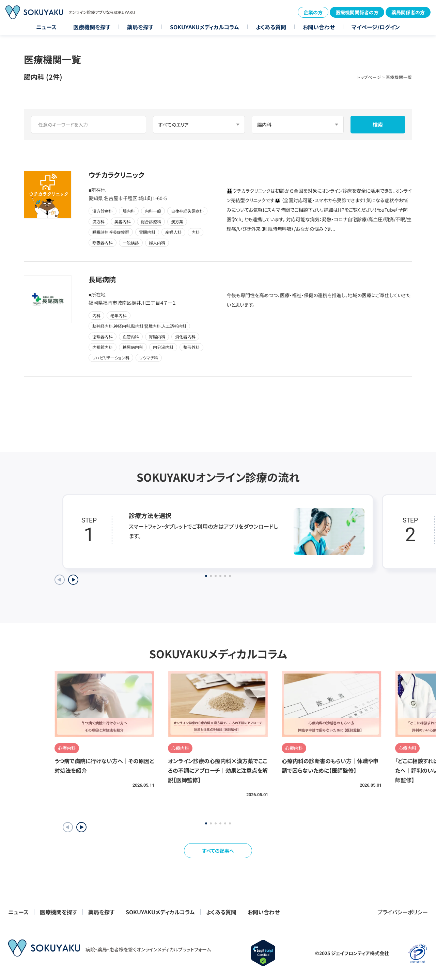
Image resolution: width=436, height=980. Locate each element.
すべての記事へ (218, 851)
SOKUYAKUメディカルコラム (205, 27)
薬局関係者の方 (408, 12)
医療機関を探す (92, 27)
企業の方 (313, 12)
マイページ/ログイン (376, 27)
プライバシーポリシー (403, 912)
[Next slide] (73, 580)
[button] (81, 827)
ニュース (46, 27)
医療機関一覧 (399, 77)
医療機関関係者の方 (357, 12)
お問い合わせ (319, 27)
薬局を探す (140, 27)
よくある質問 (271, 27)
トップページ (369, 77)
